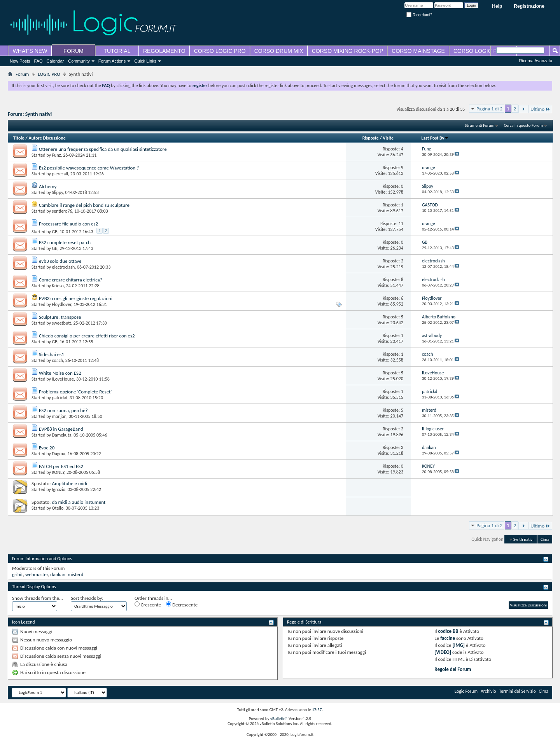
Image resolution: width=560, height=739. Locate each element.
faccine (448, 638)
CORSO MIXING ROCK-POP (348, 51)
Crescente (148, 604)
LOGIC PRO (49, 74)
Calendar (55, 61)
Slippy (58, 192)
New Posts (20, 61)
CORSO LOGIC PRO (220, 51)
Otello (58, 508)
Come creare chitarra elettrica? (71, 280)
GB (55, 232)
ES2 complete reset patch (65, 242)
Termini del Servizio (517, 691)
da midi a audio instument (79, 502)
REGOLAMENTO (164, 51)
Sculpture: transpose (60, 317)
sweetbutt (62, 323)
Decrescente (182, 604)
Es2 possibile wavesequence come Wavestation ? (89, 168)
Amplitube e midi (69, 483)
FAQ (38, 61)
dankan (58, 574)
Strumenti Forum (479, 125)
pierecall (60, 174)
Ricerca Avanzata (536, 61)
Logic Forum (466, 691)
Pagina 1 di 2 (489, 109)
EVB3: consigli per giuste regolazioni (76, 298)
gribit (17, 574)
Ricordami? (419, 15)
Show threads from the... (38, 598)
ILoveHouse (63, 379)
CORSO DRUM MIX (279, 51)
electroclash (64, 267)
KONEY (58, 472)
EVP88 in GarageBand (61, 429)
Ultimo (540, 109)
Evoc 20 (47, 448)
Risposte (371, 138)
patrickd (60, 398)
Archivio (488, 691)
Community (79, 61)
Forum (22, 74)
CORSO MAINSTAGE (418, 51)
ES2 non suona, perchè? (63, 410)
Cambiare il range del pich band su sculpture (84, 205)
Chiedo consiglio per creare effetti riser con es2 (87, 336)
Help (497, 6)
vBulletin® (279, 719)
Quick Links (145, 61)
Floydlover (62, 304)
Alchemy (48, 186)
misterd (75, 574)
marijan (59, 416)
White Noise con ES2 (60, 373)
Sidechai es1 (52, 354)
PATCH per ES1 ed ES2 (61, 466)
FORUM (73, 51)
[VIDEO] (443, 652)
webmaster (37, 574)
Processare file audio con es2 (68, 224)
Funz (57, 155)
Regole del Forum (453, 669)
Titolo (19, 138)
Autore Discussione (47, 138)
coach (58, 360)
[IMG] (459, 645)
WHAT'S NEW (30, 51)
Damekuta (62, 435)
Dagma (59, 454)
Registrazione (529, 6)
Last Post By (435, 138)
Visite (388, 138)
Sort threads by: (87, 598)
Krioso (58, 286)
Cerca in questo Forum (523, 125)
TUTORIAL (117, 51)
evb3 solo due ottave (60, 261)
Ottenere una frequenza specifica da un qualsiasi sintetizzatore (103, 149)
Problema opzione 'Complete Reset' (75, 392)
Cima (545, 539)
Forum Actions (112, 61)
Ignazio (59, 489)
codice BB (448, 631)
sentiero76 (62, 211)
